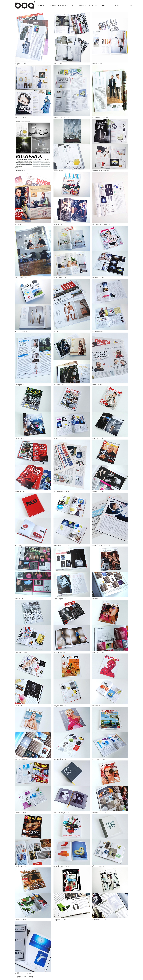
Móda (74, 6)
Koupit (103, 6)
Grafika (93, 6)
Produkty (63, 6)
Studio (42, 6)
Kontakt (119, 6)
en (131, 6)
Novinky (52, 6)
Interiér (83, 6)
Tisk (111, 6)
